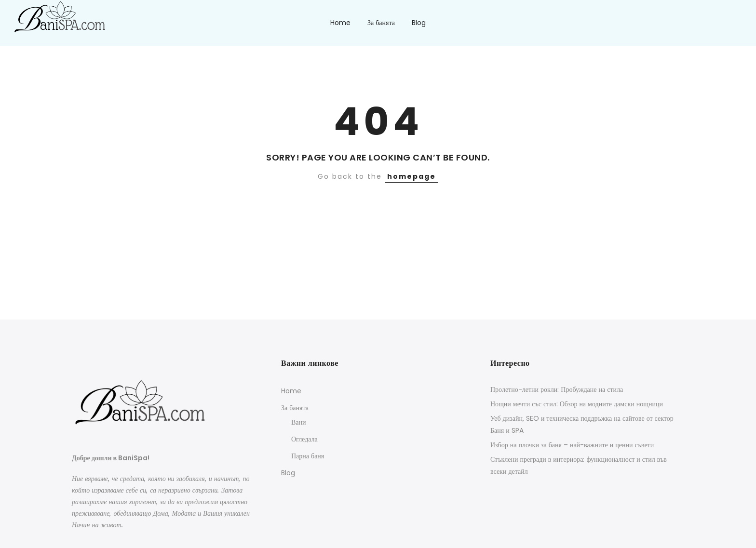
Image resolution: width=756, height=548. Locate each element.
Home (340, 23)
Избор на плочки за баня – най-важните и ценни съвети (572, 445)
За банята (381, 23)
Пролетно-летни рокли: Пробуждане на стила (557, 389)
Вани (299, 422)
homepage (412, 176)
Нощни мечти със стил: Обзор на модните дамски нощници (577, 404)
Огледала (304, 439)
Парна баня (308, 456)
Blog (419, 23)
